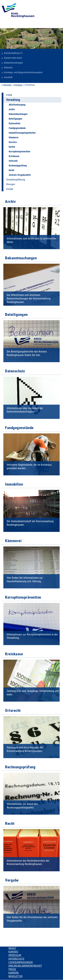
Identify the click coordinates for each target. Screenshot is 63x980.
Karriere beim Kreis (13, 58)
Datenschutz (15, 123)
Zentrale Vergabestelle (20, 175)
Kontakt (13, 952)
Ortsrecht (8, 68)
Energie (10, 189)
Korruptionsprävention (19, 151)
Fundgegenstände (17, 128)
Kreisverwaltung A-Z (13, 53)
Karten (12, 147)
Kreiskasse (14, 156)
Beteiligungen (15, 119)
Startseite (7, 85)
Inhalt (12, 948)
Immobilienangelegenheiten (22, 133)
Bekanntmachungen (13, 63)
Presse (12, 969)
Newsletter (15, 976)
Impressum (15, 955)
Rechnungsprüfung (18, 166)
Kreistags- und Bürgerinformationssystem (23, 72)
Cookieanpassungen (20, 962)
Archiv (12, 109)
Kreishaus (18, 85)
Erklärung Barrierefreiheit (25, 966)
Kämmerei (14, 137)
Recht (11, 170)
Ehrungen (11, 184)
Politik (9, 95)
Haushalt (8, 77)
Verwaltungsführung (16, 180)
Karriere (13, 142)
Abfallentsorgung (17, 105)
